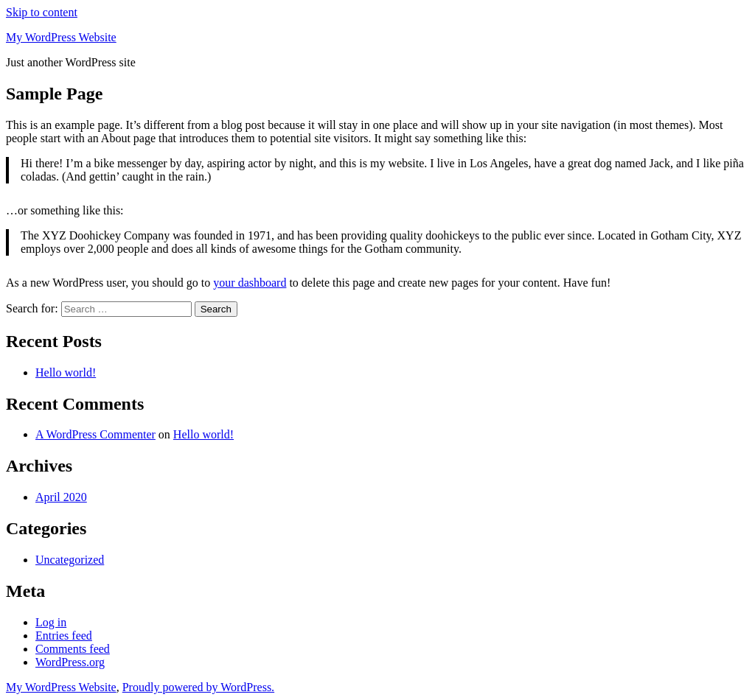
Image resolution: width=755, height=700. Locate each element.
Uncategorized (70, 560)
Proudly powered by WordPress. (198, 687)
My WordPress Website (61, 37)
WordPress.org (70, 662)
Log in (51, 622)
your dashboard (250, 283)
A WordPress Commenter (95, 434)
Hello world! (66, 372)
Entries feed (64, 636)
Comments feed (73, 649)
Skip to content (42, 12)
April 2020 (61, 497)
